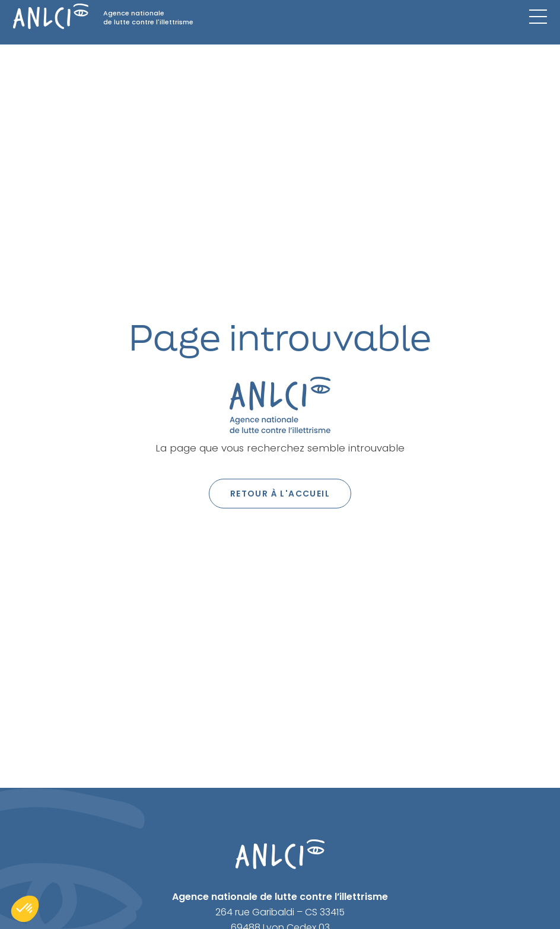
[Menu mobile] (538, 17)
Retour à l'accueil (280, 494)
